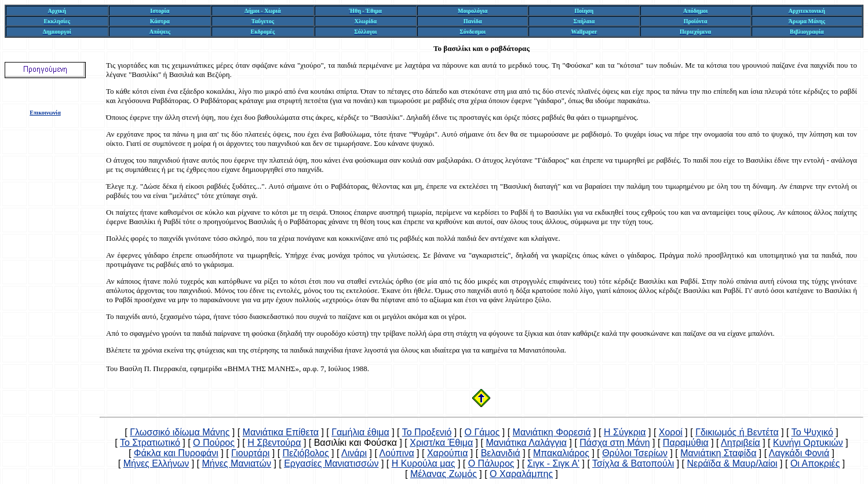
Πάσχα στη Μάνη (614, 443)
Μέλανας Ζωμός (444, 474)
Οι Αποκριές (815, 463)
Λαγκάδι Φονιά (799, 453)
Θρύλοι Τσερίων (635, 453)
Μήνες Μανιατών (236, 463)
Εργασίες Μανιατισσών (331, 463)
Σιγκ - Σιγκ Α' (553, 463)
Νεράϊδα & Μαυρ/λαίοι (732, 463)
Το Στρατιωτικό (150, 443)
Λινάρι (354, 453)
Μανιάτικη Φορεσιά (552, 432)
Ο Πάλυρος (491, 463)
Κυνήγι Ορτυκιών (808, 443)
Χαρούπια (448, 453)
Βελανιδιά (501, 453)
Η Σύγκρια (625, 432)
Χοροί (671, 432)
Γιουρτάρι (250, 453)
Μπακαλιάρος (561, 453)
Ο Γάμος (482, 432)
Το (437, 48)
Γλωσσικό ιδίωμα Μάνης (180, 432)
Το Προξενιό (427, 432)
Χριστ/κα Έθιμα (441, 443)
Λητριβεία (741, 443)
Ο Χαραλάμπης (521, 474)
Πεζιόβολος (306, 453)
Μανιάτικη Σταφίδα (718, 453)
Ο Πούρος (214, 443)
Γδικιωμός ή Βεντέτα (737, 432)
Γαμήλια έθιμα (360, 432)
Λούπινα (396, 453)
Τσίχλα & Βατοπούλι (633, 463)
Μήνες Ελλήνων (156, 463)
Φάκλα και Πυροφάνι (176, 453)
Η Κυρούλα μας (424, 463)
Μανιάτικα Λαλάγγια (526, 443)
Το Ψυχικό (812, 432)
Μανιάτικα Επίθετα (281, 432)
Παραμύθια (686, 443)
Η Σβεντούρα (274, 443)
